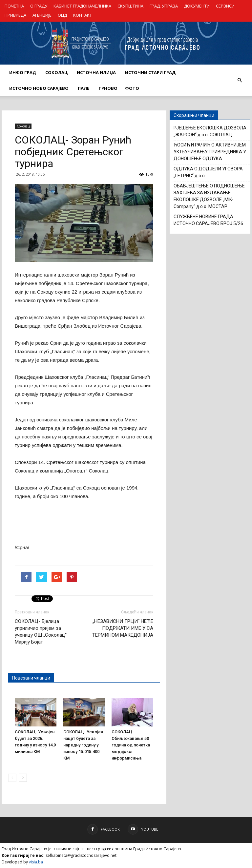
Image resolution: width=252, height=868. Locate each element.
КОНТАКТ (83, 15)
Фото (132, 88)
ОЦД (62, 15)
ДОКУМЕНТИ (197, 6)
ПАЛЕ (84, 88)
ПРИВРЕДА (15, 15)
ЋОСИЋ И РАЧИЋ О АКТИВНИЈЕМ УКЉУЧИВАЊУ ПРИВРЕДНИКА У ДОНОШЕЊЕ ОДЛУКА (210, 152)
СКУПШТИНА (130, 6)
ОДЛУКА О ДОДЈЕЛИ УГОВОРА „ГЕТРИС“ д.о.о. (208, 172)
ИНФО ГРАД (23, 72)
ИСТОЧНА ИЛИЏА (96, 72)
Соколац (23, 126)
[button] (240, 80)
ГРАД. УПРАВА (164, 6)
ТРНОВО (108, 88)
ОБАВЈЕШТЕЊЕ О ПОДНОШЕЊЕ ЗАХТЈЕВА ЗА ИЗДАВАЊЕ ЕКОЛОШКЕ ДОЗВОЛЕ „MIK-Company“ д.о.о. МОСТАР (209, 196)
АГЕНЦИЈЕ (42, 15)
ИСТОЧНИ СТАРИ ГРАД (150, 72)
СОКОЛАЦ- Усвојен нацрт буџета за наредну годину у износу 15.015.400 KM (83, 745)
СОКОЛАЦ (56, 72)
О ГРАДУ (39, 6)
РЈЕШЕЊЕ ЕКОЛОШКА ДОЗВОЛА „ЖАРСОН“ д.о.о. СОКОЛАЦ (210, 131)
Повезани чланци (31, 678)
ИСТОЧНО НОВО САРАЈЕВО (39, 88)
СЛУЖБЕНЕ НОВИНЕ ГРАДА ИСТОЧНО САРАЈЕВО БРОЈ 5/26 (208, 220)
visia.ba (36, 862)
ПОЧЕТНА (14, 6)
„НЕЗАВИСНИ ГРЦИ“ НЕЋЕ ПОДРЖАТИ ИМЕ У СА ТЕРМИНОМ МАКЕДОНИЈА (123, 628)
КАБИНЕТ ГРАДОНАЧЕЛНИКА (82, 6)
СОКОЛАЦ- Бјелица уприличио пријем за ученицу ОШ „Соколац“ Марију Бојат (41, 632)
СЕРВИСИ (225, 6)
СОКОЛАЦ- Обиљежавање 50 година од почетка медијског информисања (131, 745)
